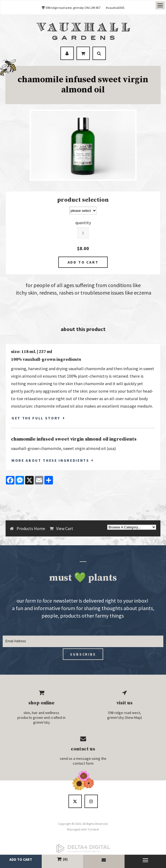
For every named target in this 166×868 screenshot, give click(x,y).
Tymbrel (93, 829)
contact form (83, 763)
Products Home (31, 528)
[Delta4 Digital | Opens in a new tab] (83, 848)
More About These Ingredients (50, 460)
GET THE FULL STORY (36, 418)
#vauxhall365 (115, 8)
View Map (133, 717)
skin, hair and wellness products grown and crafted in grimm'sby (41, 717)
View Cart (65, 528)
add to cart (21, 859)
